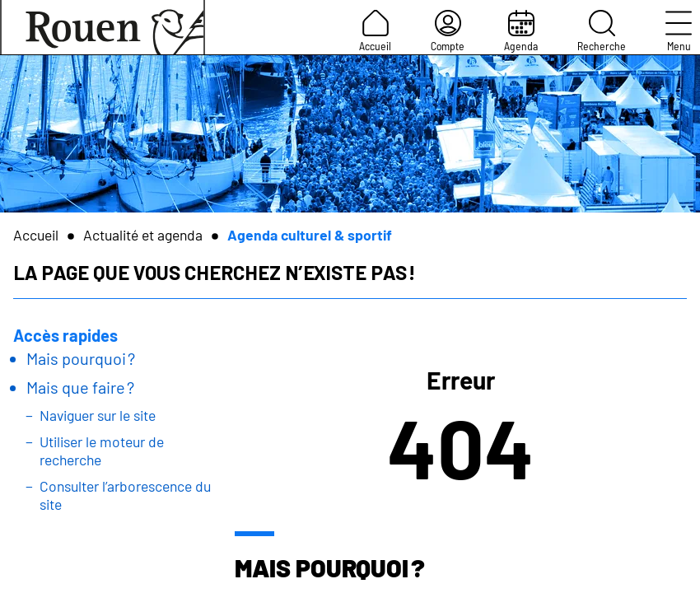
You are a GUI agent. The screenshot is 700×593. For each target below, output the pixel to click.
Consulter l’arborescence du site (125, 495)
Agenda (521, 31)
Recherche (602, 31)
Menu (679, 31)
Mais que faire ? (80, 387)
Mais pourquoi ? (81, 358)
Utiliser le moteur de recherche (102, 451)
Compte (448, 31)
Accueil (375, 31)
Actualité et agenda (143, 235)
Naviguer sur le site (98, 415)
